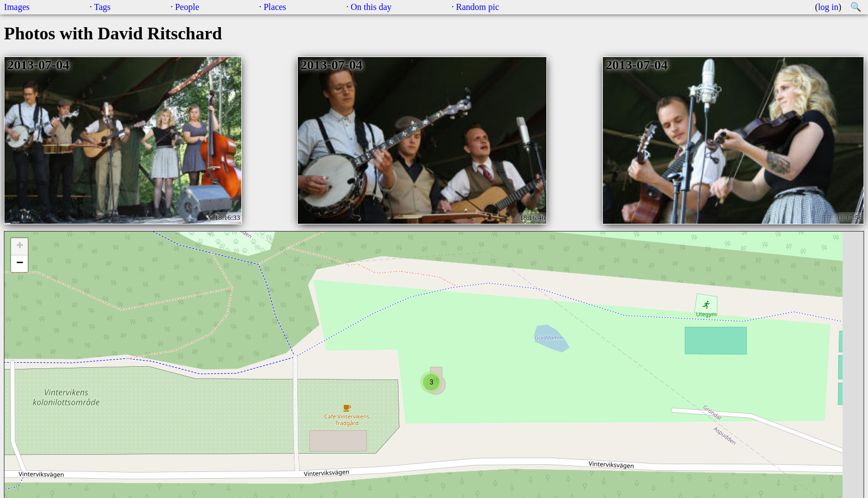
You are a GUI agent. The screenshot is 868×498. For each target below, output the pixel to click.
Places (275, 7)
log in (828, 7)
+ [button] (20, 247)
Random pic (478, 7)
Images (17, 7)
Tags (102, 7)
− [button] (20, 264)
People (187, 7)
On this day (371, 7)
